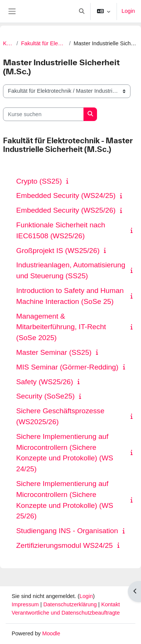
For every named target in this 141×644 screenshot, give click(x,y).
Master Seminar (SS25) (54, 352)
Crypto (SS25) (39, 181)
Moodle (51, 633)
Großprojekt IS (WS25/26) (58, 251)
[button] (82, 11)
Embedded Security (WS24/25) (66, 195)
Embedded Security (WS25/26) (66, 210)
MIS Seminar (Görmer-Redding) (67, 367)
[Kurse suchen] (43, 114)
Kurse (8, 43)
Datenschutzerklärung (71, 604)
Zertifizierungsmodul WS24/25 (64, 545)
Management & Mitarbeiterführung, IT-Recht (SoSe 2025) (61, 327)
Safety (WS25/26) (45, 382)
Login (128, 11)
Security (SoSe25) (45, 396)
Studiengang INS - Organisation (67, 531)
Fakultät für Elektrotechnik (44, 43)
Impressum (26, 604)
